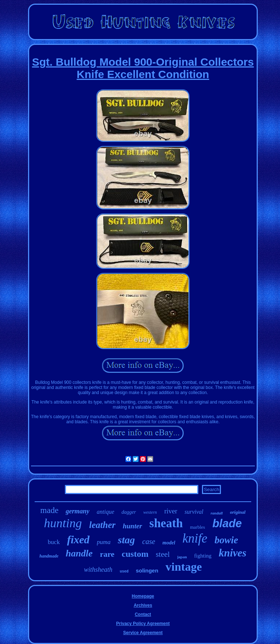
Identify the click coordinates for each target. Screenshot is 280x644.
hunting (63, 523)
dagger (129, 512)
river (171, 511)
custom (135, 554)
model (169, 543)
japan (182, 557)
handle (79, 553)
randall (217, 513)
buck (54, 542)
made (50, 510)
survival (194, 512)
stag (126, 540)
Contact (143, 614)
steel (163, 554)
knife (195, 538)
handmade (49, 556)
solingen (147, 570)
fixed (78, 539)
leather (102, 525)
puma (104, 542)
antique (105, 512)
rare (107, 554)
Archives (143, 605)
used (124, 572)
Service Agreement (143, 633)
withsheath (98, 570)
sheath (166, 523)
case (149, 541)
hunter (133, 526)
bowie (227, 540)
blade (227, 523)
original (238, 512)
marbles (197, 527)
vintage (184, 567)
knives (233, 553)
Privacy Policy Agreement (143, 624)
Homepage (143, 596)
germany (77, 511)
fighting (203, 556)
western (150, 512)
